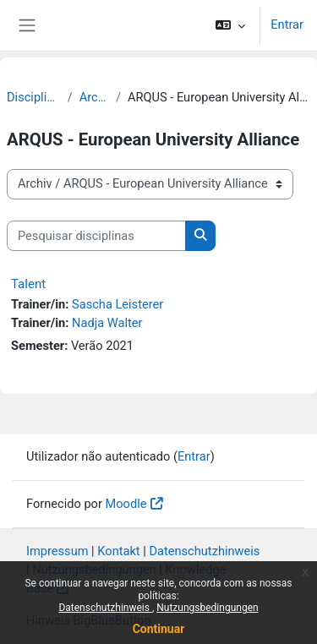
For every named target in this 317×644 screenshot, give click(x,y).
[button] (230, 25)
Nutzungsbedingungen (207, 608)
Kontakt (118, 551)
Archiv (94, 97)
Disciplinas (34, 97)
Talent (28, 284)
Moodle (126, 504)
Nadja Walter (107, 323)
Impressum (57, 551)
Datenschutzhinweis (105, 608)
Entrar (287, 25)
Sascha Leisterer (118, 304)
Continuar (159, 629)
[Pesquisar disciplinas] (96, 236)
